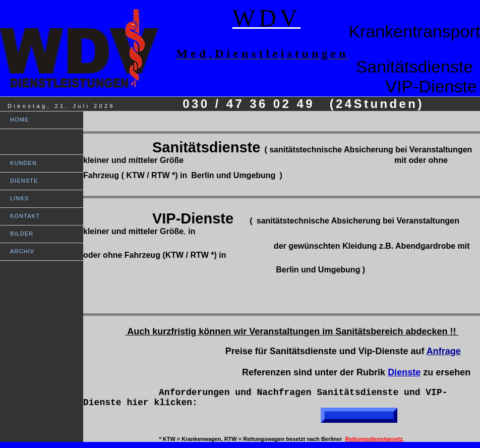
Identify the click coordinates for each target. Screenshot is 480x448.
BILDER (22, 234)
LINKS (19, 198)
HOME (19, 120)
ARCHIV (22, 251)
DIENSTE (24, 181)
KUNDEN (23, 163)
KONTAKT (25, 216)
